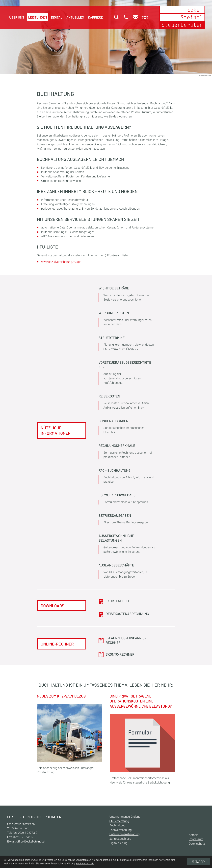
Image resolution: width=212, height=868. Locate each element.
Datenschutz (197, 844)
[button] (125, 18)
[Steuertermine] (127, 344)
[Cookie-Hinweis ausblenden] (198, 862)
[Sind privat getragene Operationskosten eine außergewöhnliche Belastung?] (142, 740)
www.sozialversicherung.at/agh (61, 262)
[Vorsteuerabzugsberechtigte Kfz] (127, 373)
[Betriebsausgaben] (127, 520)
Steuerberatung (119, 822)
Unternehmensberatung (125, 835)
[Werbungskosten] (127, 319)
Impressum (196, 840)
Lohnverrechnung (121, 830)
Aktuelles (75, 17)
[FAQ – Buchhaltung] (127, 477)
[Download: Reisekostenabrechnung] (127, 614)
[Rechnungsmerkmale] (127, 452)
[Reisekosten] (127, 403)
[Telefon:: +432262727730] (28, 833)
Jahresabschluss (120, 839)
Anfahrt (194, 835)
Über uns (17, 17)
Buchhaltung (118, 826)
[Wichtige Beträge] (127, 294)
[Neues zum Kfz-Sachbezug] (70, 735)
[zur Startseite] (182, 17)
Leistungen (38, 17)
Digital (57, 17)
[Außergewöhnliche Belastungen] (127, 545)
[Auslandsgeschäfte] (127, 572)
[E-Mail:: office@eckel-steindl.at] (135, 18)
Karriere (95, 17)
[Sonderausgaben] (127, 427)
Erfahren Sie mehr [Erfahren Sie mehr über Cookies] (85, 864)
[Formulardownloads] (127, 499)
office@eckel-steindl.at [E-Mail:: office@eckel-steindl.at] (31, 842)
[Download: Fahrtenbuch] (127, 602)
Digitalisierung (119, 843)
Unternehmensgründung (125, 817)
